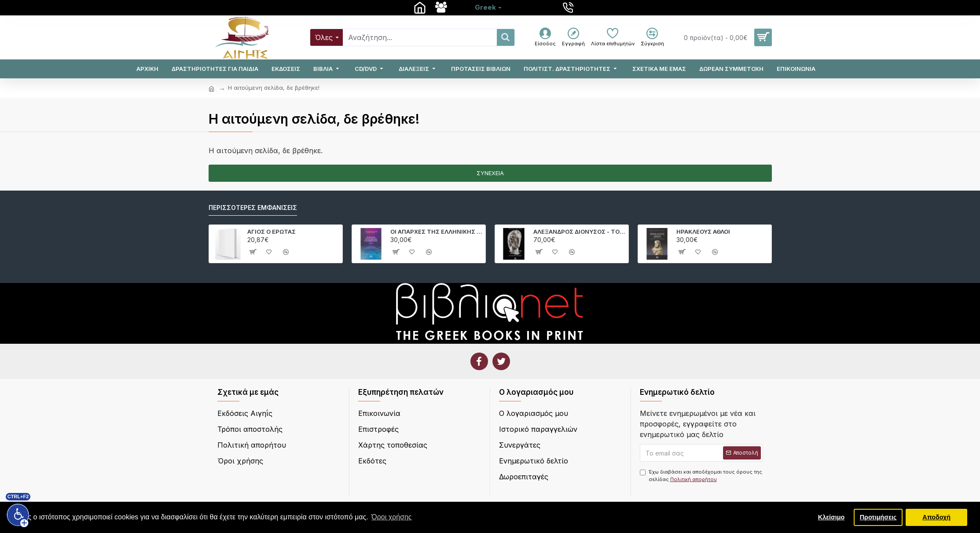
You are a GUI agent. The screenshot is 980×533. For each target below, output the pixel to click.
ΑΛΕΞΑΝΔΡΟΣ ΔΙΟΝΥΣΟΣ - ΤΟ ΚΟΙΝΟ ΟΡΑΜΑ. (579, 232)
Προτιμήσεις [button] (878, 517)
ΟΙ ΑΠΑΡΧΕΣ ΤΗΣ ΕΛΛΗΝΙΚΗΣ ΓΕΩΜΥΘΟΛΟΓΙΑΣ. (436, 232)
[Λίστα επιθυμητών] (613, 38)
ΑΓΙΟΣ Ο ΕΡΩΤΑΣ (272, 232)
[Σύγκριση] (652, 38)
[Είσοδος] (545, 38)
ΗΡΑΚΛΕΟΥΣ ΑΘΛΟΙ (703, 232)
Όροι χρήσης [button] (391, 517)
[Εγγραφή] (573, 38)
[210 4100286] (569, 8)
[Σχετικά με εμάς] (442, 8)
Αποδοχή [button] (936, 517)
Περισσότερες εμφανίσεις (253, 208)
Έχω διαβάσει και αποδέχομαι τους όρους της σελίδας (701, 476)
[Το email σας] (701, 453)
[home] (211, 89)
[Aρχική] (421, 8)
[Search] (420, 37)
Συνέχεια (490, 173)
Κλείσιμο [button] (831, 517)
